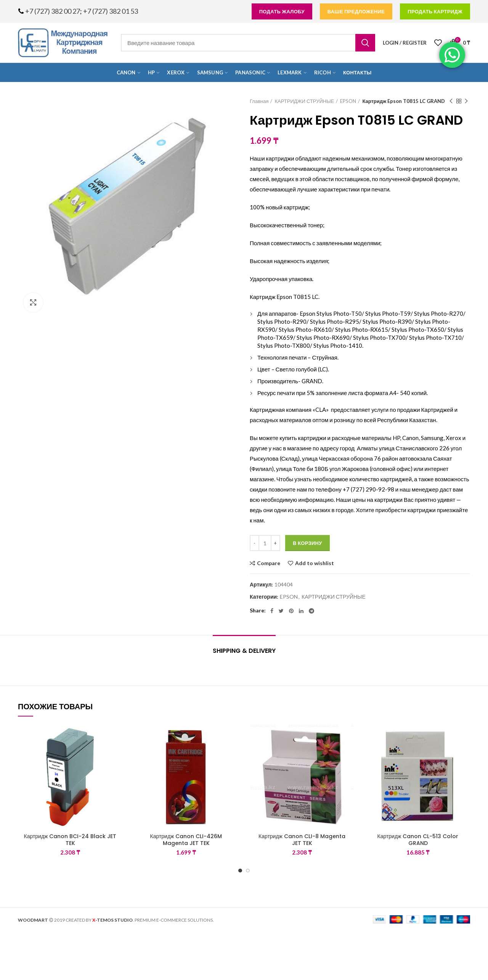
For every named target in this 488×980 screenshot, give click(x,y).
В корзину (307, 543)
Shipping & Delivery (244, 651)
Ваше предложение (356, 11)
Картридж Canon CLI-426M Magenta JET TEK (186, 840)
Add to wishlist (315, 563)
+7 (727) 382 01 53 (111, 11)
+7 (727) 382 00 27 (53, 11)
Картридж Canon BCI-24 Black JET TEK (70, 840)
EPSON (348, 101)
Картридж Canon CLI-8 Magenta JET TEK (302, 840)
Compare (269, 563)
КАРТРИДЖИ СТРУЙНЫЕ (304, 101)
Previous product (451, 101)
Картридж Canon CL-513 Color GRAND (418, 840)
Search (365, 43)
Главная (259, 101)
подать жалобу (282, 11)
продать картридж (435, 11)
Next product (466, 101)
